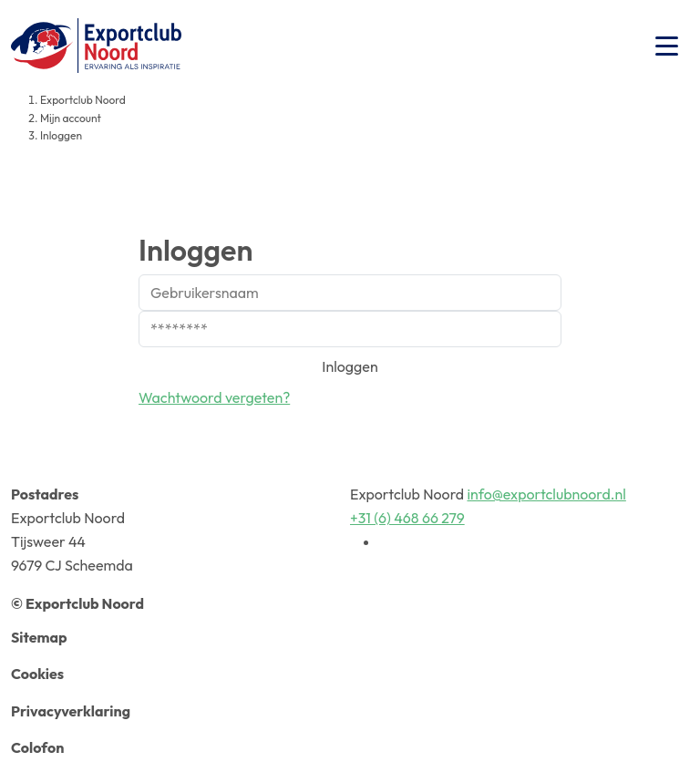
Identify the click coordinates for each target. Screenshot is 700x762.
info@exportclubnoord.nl (546, 494)
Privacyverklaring (71, 711)
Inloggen (350, 366)
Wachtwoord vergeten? (214, 397)
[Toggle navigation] (667, 46)
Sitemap (39, 637)
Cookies (37, 674)
